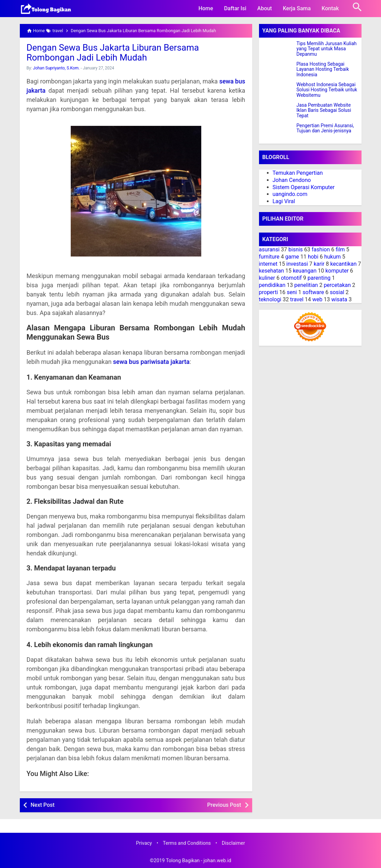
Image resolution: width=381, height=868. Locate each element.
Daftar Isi (235, 8)
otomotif (291, 278)
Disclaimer (233, 843)
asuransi (269, 249)
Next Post (43, 805)
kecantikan (343, 264)
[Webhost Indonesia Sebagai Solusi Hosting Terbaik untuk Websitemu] (278, 91)
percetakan (337, 285)
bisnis (296, 249)
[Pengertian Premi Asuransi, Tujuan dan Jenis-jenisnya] (278, 132)
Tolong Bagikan (183, 861)
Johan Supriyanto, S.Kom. (57, 68)
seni (292, 292)
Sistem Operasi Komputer (304, 187)
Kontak (330, 8)
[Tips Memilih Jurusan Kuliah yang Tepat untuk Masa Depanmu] (278, 50)
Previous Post (224, 805)
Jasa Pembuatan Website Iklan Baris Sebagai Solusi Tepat (324, 110)
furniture (269, 257)
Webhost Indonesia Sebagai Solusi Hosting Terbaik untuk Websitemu (327, 90)
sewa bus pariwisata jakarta (151, 362)
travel (297, 299)
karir (319, 264)
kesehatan (271, 271)
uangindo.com (290, 194)
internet (268, 264)
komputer (337, 271)
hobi (313, 257)
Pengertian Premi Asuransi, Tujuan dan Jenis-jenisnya (325, 128)
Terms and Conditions (187, 843)
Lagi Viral (284, 201)
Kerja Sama (297, 8)
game (292, 257)
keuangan (305, 271)
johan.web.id (217, 861)
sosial (337, 292)
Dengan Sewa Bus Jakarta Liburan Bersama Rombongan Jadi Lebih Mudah (113, 52)
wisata (339, 299)
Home (206, 8)
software (314, 292)
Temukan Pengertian (298, 173)
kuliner (267, 278)
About (265, 8)
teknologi (270, 299)
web (317, 299)
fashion (321, 249)
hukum (333, 257)
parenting (319, 278)
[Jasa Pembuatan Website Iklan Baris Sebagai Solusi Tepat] (278, 111)
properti (269, 292)
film (340, 249)
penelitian (306, 285)
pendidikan (272, 285)
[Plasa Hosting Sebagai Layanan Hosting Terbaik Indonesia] (278, 70)
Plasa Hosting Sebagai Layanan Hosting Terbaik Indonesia (323, 69)
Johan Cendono (292, 180)
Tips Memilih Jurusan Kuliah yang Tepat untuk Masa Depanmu (327, 49)
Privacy (144, 843)
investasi (297, 264)
